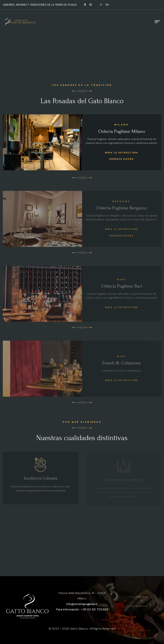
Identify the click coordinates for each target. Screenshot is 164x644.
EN (107, 5)
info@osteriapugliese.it (82, 604)
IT (101, 5)
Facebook (140, 597)
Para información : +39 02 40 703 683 (82, 609)
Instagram (140, 606)
